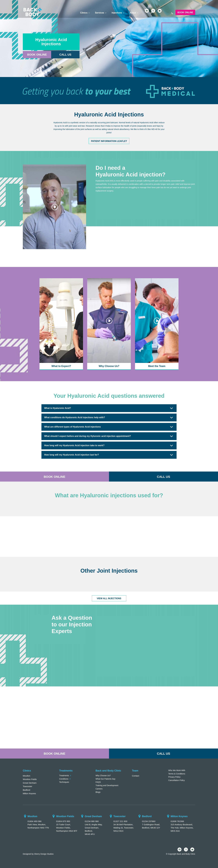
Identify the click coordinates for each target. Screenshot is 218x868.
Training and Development (107, 785)
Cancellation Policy (177, 780)
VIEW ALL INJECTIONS (109, 598)
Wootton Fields (30, 779)
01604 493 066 (34, 821)
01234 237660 (149, 821)
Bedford (26, 790)
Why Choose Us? (103, 776)
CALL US (164, 477)
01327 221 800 (120, 821)
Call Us (65, 55)
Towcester (28, 786)
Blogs (98, 792)
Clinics (84, 13)
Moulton (26, 776)
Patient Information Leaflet (109, 141)
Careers (99, 789)
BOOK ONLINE (54, 477)
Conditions (64, 779)
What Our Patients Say (105, 779)
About (133, 13)
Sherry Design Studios (44, 854)
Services (100, 13)
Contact (136, 776)
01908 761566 (177, 821)
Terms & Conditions (177, 774)
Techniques (64, 782)
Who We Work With (177, 770)
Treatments (64, 776)
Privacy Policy (174, 777)
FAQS (98, 782)
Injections (117, 13)
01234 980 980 (92, 821)
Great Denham (30, 783)
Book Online (185, 12)
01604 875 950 (63, 821)
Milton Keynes (29, 793)
